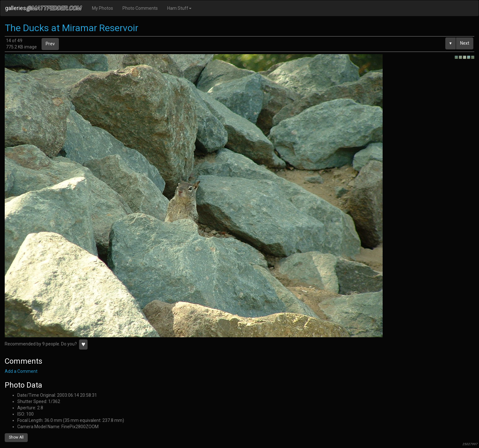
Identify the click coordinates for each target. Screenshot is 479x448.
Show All (16, 437)
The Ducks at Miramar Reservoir (71, 28)
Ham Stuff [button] (179, 8)
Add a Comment (21, 371)
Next (465, 43)
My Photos (103, 8)
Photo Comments (140, 8)
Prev (50, 44)
